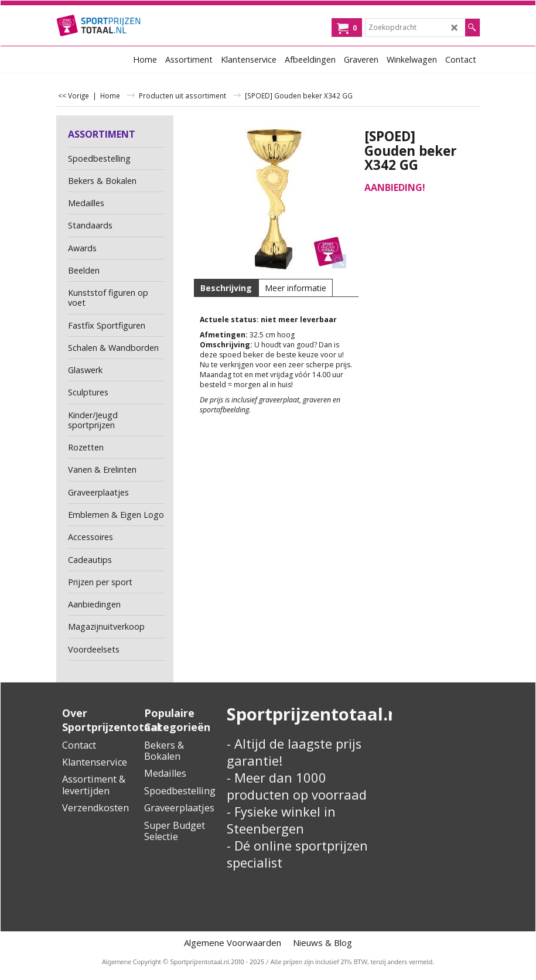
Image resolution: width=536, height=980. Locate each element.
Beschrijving (226, 288)
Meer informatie (296, 288)
